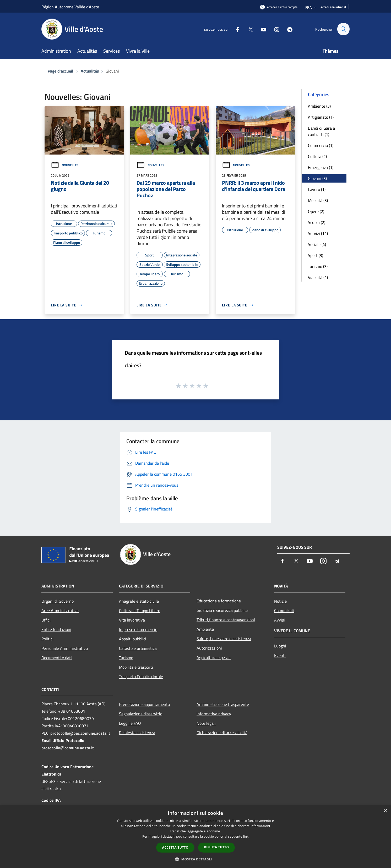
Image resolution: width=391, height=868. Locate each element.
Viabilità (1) (318, 277)
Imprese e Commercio (138, 629)
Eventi (280, 655)
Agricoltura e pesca (214, 657)
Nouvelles (65, 165)
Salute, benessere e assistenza (224, 639)
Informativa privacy (214, 714)
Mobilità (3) (318, 200)
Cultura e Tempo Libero (140, 611)
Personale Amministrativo (65, 648)
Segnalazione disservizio (141, 714)
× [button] (385, 811)
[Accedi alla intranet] (333, 7)
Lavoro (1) (317, 189)
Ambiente (205, 629)
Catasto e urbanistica (138, 648)
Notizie (280, 601)
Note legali (206, 723)
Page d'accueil (60, 71)
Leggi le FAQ (130, 723)
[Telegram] (287, 29)
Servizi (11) (318, 233)
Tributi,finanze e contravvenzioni (226, 620)
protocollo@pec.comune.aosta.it (80, 733)
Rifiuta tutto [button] (217, 847)
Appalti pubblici (133, 639)
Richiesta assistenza (137, 733)
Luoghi (280, 646)
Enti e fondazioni (56, 629)
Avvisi (279, 620)
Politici (47, 639)
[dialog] (195, 837)
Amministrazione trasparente (223, 704)
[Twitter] (248, 29)
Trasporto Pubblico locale (141, 677)
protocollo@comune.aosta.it (68, 748)
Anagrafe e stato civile (139, 601)
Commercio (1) (321, 145)
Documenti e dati (57, 658)
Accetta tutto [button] (175, 847)
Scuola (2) (317, 222)
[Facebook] (235, 29)
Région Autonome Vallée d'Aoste (70, 7)
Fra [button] (311, 7)
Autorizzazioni (209, 648)
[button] (195, 859)
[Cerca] (343, 29)
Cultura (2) (317, 156)
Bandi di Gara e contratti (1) (321, 131)
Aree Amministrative (60, 611)
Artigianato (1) (321, 117)
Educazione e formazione (219, 601)
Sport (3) (316, 255)
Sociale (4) (317, 244)
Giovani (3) (317, 178)
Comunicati (284, 611)
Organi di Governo (58, 601)
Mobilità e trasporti (136, 667)
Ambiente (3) (319, 106)
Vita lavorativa (132, 620)
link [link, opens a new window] (246, 836)
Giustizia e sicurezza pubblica (222, 610)
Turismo (126, 658)
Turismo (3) (318, 266)
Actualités (90, 71)
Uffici (46, 620)
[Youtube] (261, 29)
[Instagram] (274, 29)
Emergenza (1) (321, 167)
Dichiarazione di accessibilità (222, 733)
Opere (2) (316, 211)
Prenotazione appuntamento (144, 704)
